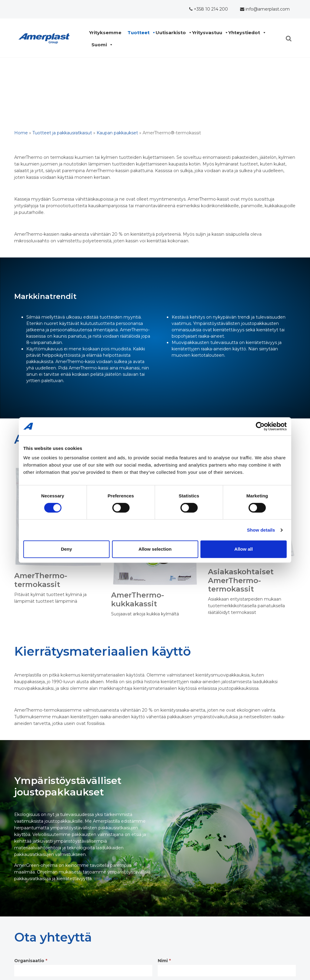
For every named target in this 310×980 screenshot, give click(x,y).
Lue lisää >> (106, 879)
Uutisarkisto (172, 33)
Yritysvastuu (209, 33)
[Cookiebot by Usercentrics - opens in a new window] (260, 426)
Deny (66, 549)
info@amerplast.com (265, 9)
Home (21, 133)
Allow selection (155, 549)
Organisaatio (31, 961)
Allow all (244, 549)
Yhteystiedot (246, 33)
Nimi (164, 961)
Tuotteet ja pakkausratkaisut (62, 133)
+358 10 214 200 (209, 9)
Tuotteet (140, 33)
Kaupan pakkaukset (117, 133)
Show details (261, 530)
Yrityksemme (107, 33)
